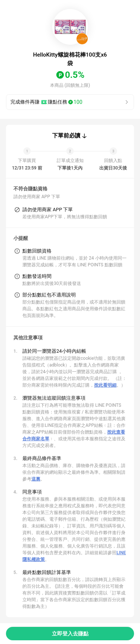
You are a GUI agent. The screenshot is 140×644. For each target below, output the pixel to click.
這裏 (36, 479)
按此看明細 (105, 385)
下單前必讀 (66, 136)
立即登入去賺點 (70, 634)
